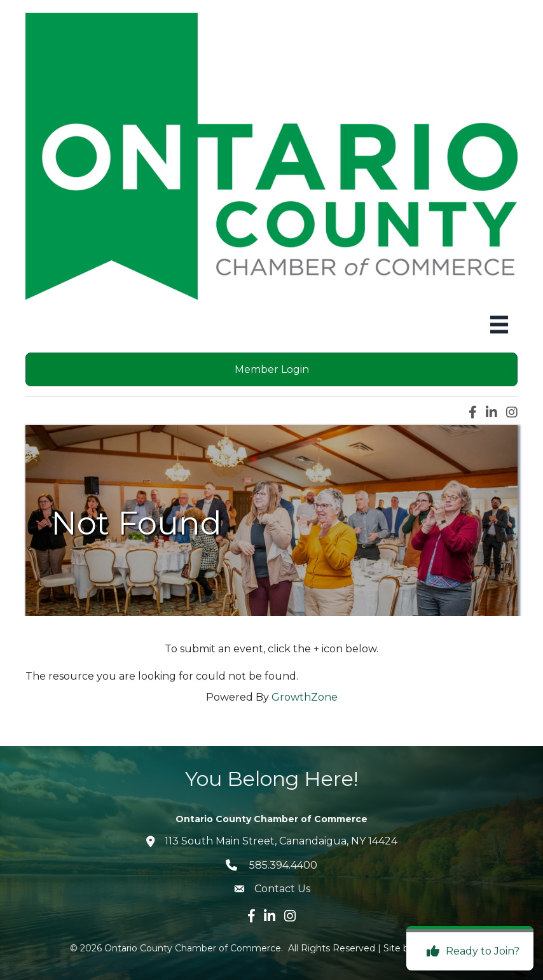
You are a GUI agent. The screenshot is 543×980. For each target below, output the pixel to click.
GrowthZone (305, 697)
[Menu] (499, 325)
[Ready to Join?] (470, 951)
